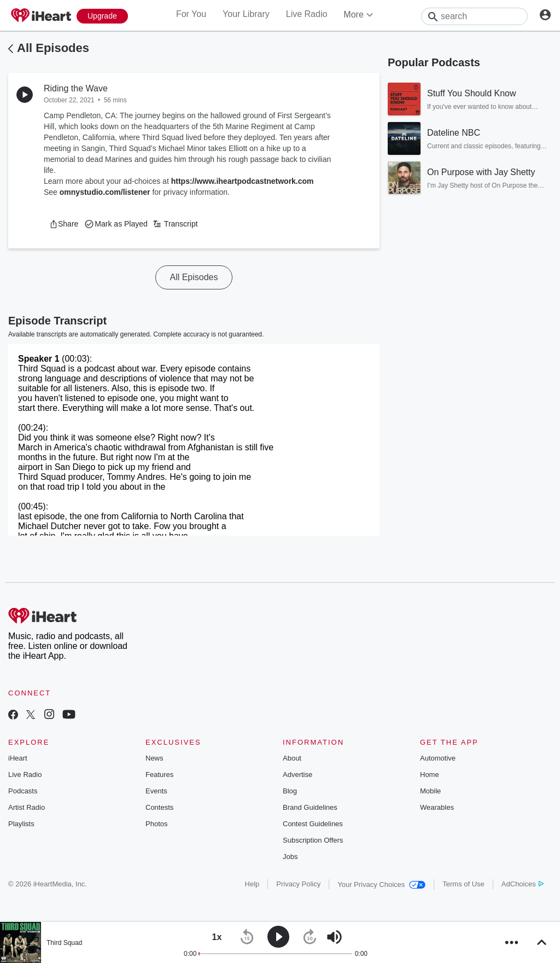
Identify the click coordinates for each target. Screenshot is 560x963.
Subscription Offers (313, 840)
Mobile (430, 791)
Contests (159, 807)
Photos (156, 824)
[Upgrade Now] (102, 16)
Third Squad (64, 943)
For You (191, 14)
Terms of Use (463, 884)
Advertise (297, 775)
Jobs (290, 857)
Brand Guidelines (310, 807)
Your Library (246, 14)
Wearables (437, 807)
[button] (64, 224)
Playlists (21, 824)
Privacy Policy (298, 884)
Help (252, 884)
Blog (290, 791)
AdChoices (523, 884)
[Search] (474, 16)
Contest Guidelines (313, 824)
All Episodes (53, 48)
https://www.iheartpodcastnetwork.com (243, 181)
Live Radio (307, 14)
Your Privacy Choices (381, 884)
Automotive (438, 758)
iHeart (18, 758)
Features (159, 775)
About (292, 758)
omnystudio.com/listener (105, 192)
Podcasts (23, 791)
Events (156, 791)
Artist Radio (27, 807)
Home (430, 775)
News (154, 758)
